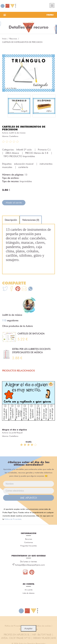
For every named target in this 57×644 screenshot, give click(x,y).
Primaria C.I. (45, 150)
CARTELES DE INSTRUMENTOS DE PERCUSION (24, 128)
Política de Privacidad (13, 519)
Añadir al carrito (14, 203)
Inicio (4, 39)
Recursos (13, 39)
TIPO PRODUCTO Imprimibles (19, 156)
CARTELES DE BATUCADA (31, 334)
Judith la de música (17, 133)
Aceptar (28, 628)
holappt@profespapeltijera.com (30, 565)
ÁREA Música (13, 153)
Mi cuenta (29, 590)
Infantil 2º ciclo (24, 150)
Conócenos (28, 542)
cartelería (23, 167)
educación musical (24, 164)
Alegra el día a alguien (14, 430)
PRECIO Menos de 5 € (37, 153)
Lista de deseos (28, 593)
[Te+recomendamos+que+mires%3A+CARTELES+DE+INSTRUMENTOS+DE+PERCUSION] (12, 289)
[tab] (11, 220)
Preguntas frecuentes (29, 546)
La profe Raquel (16, 433)
